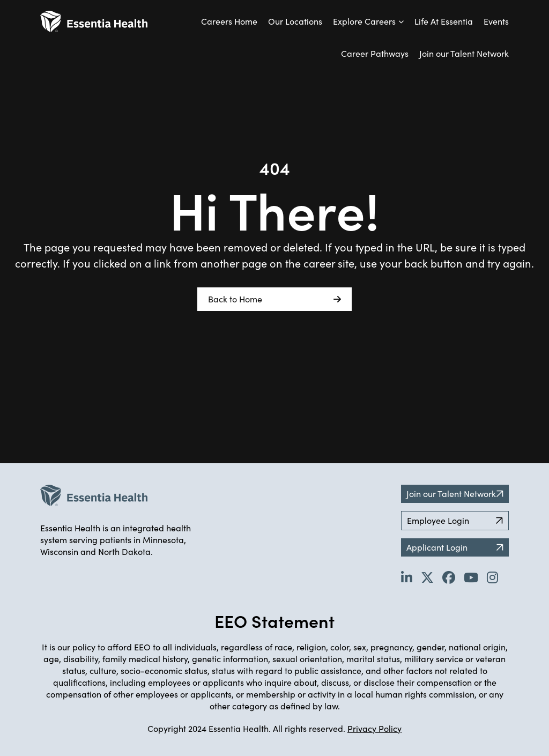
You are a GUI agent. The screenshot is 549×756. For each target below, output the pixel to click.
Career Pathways (375, 53)
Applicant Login (455, 547)
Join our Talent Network (464, 53)
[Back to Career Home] (94, 21)
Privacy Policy (374, 728)
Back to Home (274, 299)
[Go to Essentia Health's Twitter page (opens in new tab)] (427, 577)
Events (496, 21)
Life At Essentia (444, 21)
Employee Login (455, 520)
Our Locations (295, 21)
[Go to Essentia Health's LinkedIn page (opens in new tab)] (407, 577)
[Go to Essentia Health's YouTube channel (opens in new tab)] (471, 577)
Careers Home (229, 21)
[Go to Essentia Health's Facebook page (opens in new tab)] (449, 577)
